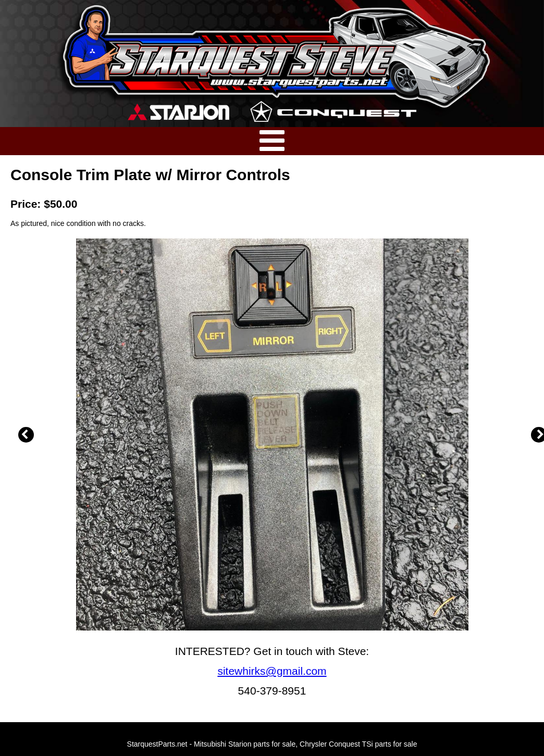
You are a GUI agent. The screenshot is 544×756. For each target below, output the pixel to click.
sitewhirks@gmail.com (272, 671)
